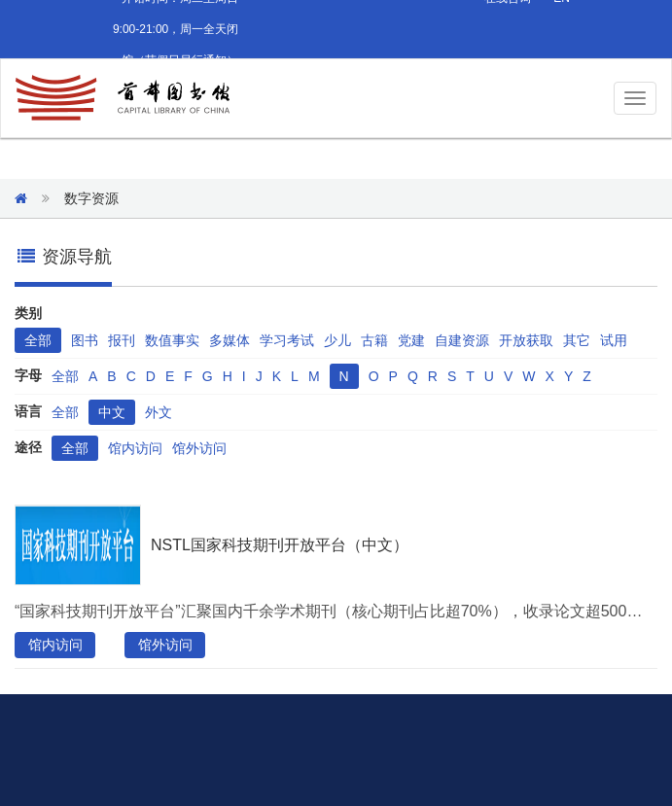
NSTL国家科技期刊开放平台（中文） (280, 545)
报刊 (122, 340)
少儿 (337, 340)
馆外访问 (199, 448)
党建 (411, 340)
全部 (38, 340)
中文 (112, 412)
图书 (85, 340)
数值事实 (172, 340)
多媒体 (230, 340)
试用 (614, 340)
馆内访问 (135, 448)
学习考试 (287, 340)
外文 (159, 412)
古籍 (374, 340)
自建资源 (462, 340)
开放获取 (526, 340)
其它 (577, 340)
